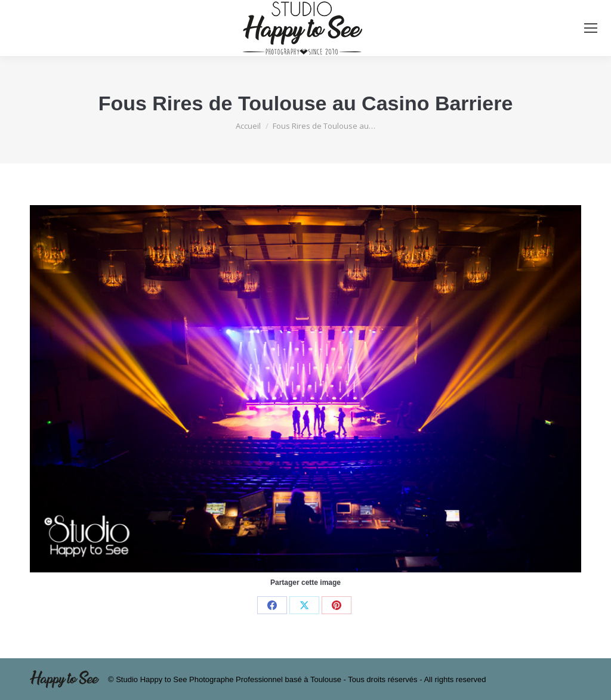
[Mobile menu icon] (591, 28)
